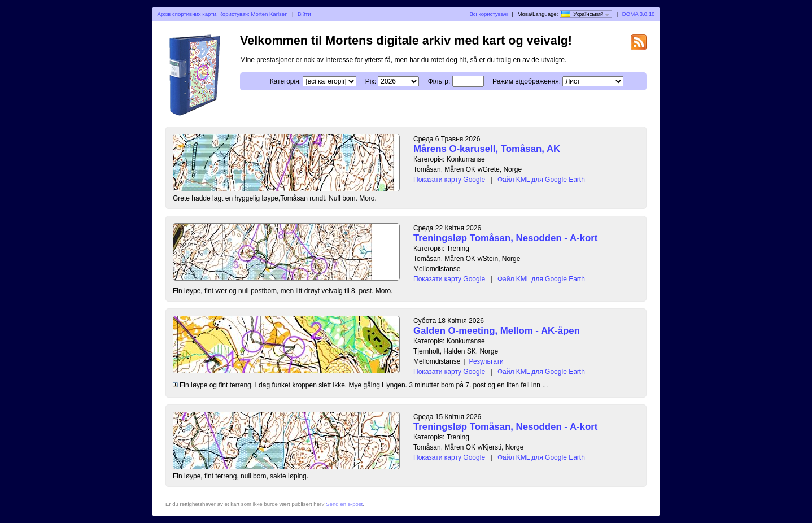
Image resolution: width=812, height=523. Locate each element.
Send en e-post (344, 504)
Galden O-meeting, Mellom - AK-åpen (497, 331)
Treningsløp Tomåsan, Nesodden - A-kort (505, 238)
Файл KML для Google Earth (541, 180)
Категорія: (285, 81)
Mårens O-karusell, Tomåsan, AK (487, 149)
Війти (304, 14)
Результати (486, 361)
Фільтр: (439, 81)
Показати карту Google (449, 180)
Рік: (371, 81)
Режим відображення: (527, 81)
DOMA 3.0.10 (639, 14)
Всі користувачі (488, 14)
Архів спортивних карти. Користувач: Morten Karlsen (223, 14)
